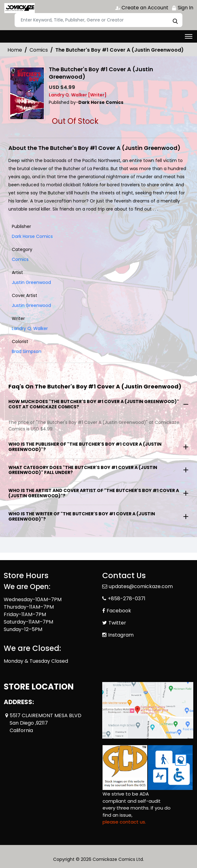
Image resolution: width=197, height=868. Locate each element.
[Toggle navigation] (189, 36)
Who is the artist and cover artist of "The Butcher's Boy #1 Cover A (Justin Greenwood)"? (94, 493)
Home (15, 50)
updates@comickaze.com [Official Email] (141, 586)
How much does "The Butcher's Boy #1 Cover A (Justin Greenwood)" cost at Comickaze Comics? (94, 404)
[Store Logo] (19, 8)
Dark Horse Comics (32, 236)
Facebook (119, 611)
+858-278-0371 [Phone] (127, 599)
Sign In (182, 8)
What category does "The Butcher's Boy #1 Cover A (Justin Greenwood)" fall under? (83, 470)
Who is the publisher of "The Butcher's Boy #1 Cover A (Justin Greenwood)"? (85, 447)
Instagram (121, 635)
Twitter (117, 623)
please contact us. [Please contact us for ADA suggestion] (124, 822)
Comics (39, 50)
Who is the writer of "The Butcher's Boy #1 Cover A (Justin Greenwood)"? (82, 516)
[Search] (98, 20)
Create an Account (142, 8)
